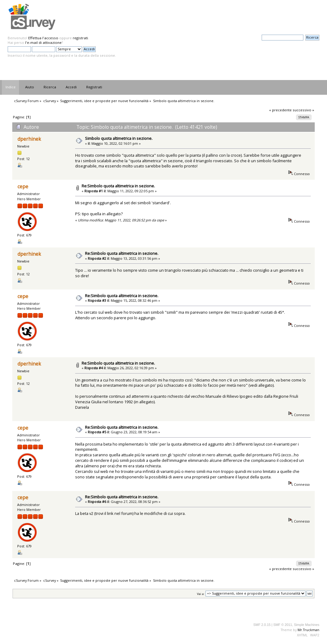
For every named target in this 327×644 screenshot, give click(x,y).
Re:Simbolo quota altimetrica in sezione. (118, 186)
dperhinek (29, 139)
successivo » (303, 110)
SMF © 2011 (283, 625)
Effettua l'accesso (43, 38)
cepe (23, 187)
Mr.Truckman (308, 630)
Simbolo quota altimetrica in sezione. (119, 138)
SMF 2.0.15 (262, 625)
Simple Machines (307, 625)
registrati (80, 38)
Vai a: (201, 594)
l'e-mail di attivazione (43, 42)
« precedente (280, 110)
